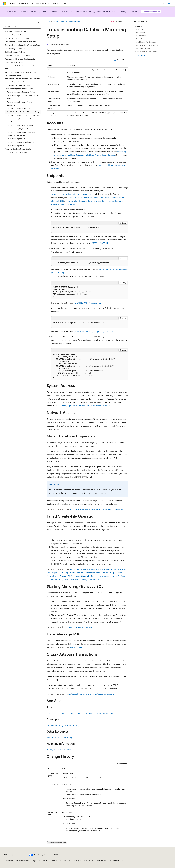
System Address (141, 32)
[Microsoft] (4, 3)
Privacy (53, 861)
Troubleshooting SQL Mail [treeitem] (16, 145)
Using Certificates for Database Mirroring (90, 576)
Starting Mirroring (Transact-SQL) (148, 45)
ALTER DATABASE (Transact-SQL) (83, 627)
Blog (33, 861)
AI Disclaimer (8, 861)
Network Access (141, 36)
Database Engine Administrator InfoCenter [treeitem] (21, 42)
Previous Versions (22, 861)
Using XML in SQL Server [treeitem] (14, 62)
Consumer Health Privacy (70, 861)
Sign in (170, 3)
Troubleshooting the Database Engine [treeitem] (21, 92)
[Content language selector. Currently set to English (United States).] (14, 855)
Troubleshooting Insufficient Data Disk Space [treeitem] (23, 115)
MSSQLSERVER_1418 (101, 243)
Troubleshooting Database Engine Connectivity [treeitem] (19, 104)
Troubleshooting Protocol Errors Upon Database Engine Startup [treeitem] (21, 134)
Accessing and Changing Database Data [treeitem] (20, 59)
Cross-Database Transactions (146, 51)
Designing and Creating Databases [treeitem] (18, 55)
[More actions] (126, 22)
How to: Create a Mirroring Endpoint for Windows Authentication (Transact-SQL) (81, 713)
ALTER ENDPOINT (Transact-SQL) (88, 303)
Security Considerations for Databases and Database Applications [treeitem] (21, 74)
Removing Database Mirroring (82, 569)
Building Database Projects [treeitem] (15, 52)
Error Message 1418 (143, 48)
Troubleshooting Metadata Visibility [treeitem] (20, 125)
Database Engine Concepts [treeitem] (15, 49)
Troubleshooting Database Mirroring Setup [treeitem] (23, 112)
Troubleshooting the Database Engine (66, 21)
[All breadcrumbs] (49, 22)
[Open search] (164, 3)
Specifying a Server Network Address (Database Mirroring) (85, 406)
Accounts (139, 26)
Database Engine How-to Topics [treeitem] (17, 152)
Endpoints (139, 29)
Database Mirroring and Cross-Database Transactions (91, 694)
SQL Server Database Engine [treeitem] (15, 31)
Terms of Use (89, 861)
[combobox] (22, 27)
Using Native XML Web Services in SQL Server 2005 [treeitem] (22, 67)
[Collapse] (38, 22)
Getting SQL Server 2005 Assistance (62, 749)
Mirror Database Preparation (146, 39)
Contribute (44, 861)
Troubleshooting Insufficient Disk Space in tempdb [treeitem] (22, 120)
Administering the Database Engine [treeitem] (18, 85)
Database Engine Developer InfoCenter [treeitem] (19, 38)
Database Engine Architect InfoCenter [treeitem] (19, 35)
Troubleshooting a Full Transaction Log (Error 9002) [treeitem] (23, 97)
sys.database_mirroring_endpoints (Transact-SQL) (72, 194)
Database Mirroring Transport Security (63, 725)
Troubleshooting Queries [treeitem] (16, 139)
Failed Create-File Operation (146, 42)
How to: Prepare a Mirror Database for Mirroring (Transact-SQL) (96, 509)
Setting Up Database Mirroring (60, 737)
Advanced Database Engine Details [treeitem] (18, 149)
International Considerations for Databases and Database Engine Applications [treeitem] (22, 80)
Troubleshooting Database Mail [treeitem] (18, 108)
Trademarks (101, 861)
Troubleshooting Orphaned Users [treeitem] (19, 129)
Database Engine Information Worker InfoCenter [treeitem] (23, 45)
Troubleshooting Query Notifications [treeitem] (20, 142)
